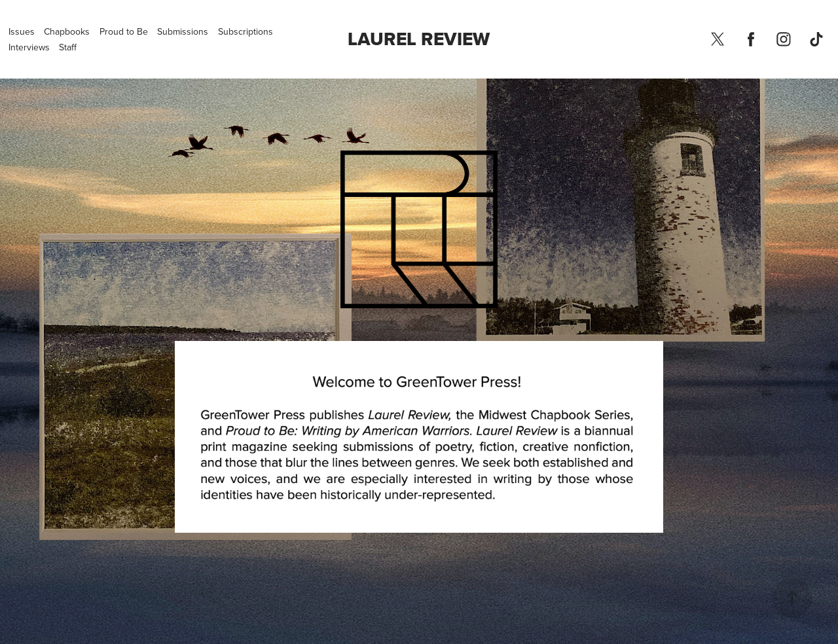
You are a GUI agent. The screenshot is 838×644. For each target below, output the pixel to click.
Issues (22, 31)
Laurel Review (419, 39)
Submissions (183, 31)
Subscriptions (246, 31)
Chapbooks (67, 31)
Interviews (29, 47)
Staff (68, 47)
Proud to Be (124, 31)
